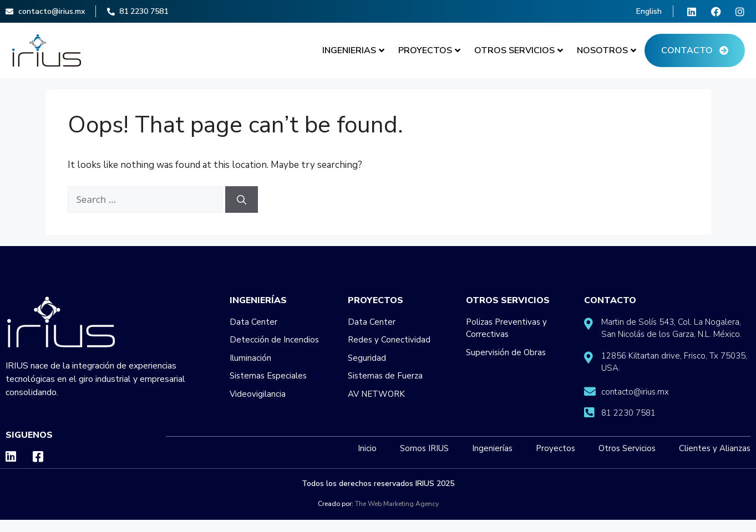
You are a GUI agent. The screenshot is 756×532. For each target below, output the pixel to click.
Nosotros (607, 50)
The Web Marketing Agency (397, 504)
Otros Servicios (519, 50)
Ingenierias (353, 50)
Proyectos (429, 50)
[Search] (242, 199)
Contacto (695, 50)
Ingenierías (258, 300)
